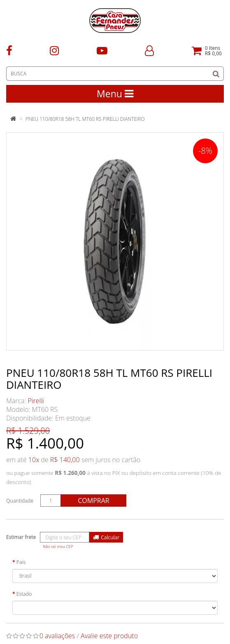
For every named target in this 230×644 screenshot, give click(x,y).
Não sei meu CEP (58, 546)
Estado (24, 594)
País (21, 562)
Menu (115, 94)
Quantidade (20, 501)
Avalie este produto (109, 636)
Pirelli (36, 401)
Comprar (93, 501)
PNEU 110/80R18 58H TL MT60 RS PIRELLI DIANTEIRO (85, 119)
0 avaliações (57, 636)
